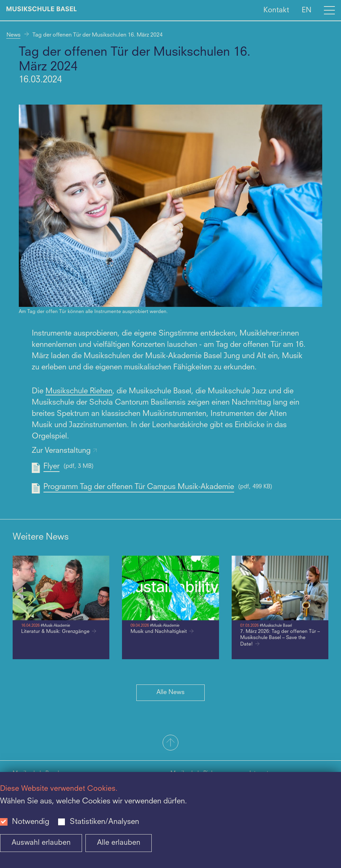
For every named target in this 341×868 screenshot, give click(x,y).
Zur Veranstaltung (65, 451)
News (13, 35)
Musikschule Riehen (79, 391)
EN (306, 10)
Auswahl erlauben (41, 843)
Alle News (170, 692)
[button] (170, 743)
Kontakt (276, 10)
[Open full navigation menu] (329, 10)
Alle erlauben (119, 843)
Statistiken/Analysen (104, 822)
